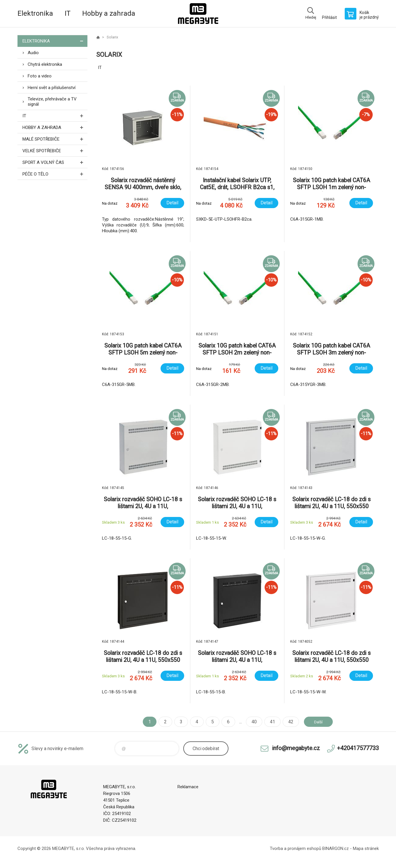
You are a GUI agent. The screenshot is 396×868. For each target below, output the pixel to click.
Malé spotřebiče (55, 139)
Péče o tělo (55, 174)
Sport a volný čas (55, 162)
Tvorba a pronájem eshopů (295, 848)
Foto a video (40, 76)
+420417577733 (358, 748)
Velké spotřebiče (55, 151)
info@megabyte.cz (296, 748)
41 (270, 722)
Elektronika (35, 13)
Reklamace (188, 787)
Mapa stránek (366, 848)
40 (251, 722)
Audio (33, 53)
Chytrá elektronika (45, 64)
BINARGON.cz (336, 848)
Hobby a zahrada (109, 13)
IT (68, 13)
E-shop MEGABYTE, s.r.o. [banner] (198, 14)
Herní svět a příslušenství (52, 88)
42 (288, 722)
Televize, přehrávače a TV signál (52, 102)
